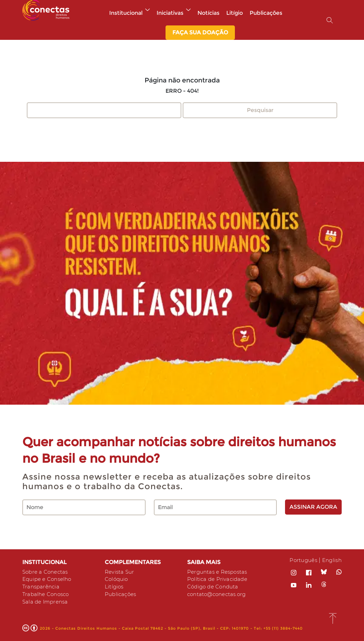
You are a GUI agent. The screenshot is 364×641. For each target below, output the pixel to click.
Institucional (129, 13)
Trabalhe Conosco (48, 592)
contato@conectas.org (219, 592)
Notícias (208, 13)
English (331, 560)
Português (301, 560)
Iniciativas (174, 13)
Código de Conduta (215, 586)
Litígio (235, 13)
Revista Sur (120, 572)
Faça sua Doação (200, 32)
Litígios (115, 586)
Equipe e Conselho (49, 579)
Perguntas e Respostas (220, 572)
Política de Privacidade (219, 579)
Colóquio (117, 579)
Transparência (42, 586)
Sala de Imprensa (47, 599)
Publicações (266, 13)
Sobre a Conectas (47, 572)
